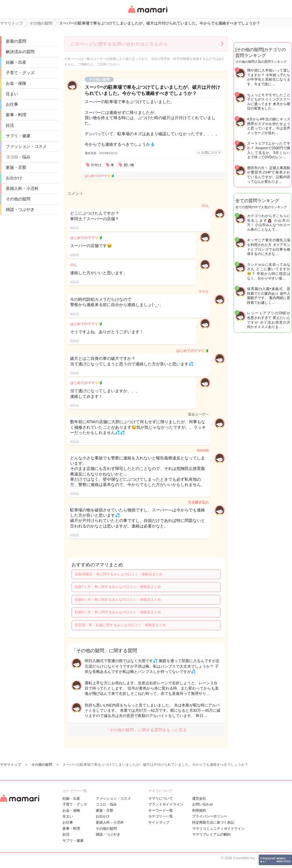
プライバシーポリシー (210, 816)
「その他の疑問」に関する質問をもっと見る (146, 730)
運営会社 (199, 798)
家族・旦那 (16, 167)
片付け (96, 165)
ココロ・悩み (18, 157)
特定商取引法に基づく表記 (213, 822)
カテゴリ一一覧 (161, 816)
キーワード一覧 (161, 810)
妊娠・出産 (16, 62)
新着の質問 (16, 41)
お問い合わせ (203, 804)
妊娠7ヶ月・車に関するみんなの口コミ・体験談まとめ (118, 587)
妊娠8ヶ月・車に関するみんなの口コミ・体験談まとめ (118, 600)
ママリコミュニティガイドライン (218, 829)
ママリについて (161, 798)
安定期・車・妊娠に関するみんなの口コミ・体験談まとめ (120, 625)
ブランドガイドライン (166, 804)
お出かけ (14, 178)
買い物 (129, 165)
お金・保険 (16, 83)
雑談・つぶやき (20, 209)
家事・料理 (16, 115)
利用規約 (199, 810)
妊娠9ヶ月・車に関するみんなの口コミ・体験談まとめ (118, 612)
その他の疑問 (18, 199)
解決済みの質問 (20, 52)
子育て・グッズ (20, 73)
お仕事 (12, 104)
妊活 (10, 125)
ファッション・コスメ (26, 146)
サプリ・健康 (18, 136)
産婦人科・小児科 (22, 188)
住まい (12, 94)
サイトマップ (159, 822)
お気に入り (211, 152)
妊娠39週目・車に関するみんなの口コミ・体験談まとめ (119, 574)
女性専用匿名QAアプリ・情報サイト (147, 14)
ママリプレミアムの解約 (211, 834)
